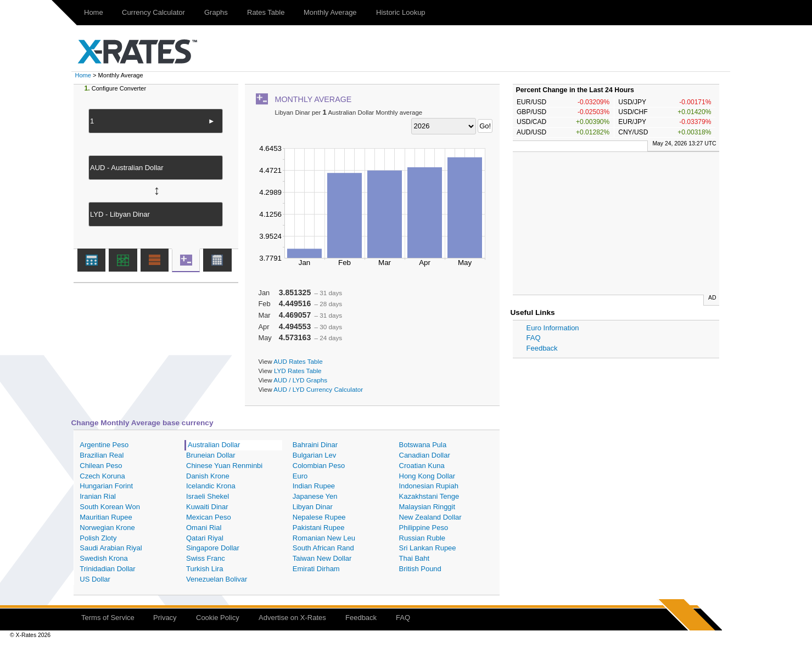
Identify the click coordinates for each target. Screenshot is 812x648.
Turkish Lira (205, 569)
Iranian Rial (98, 496)
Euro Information (553, 328)
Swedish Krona (103, 558)
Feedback (542, 348)
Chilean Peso (101, 466)
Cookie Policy (218, 618)
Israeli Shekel (208, 496)
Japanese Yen (315, 496)
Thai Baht (415, 558)
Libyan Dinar (313, 507)
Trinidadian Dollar (107, 569)
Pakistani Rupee (319, 528)
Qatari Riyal (205, 538)
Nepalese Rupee (319, 517)
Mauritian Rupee (106, 517)
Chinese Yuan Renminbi (224, 466)
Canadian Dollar (425, 455)
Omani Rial (204, 528)
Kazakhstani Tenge (429, 496)
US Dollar (95, 579)
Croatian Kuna (422, 466)
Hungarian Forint (106, 486)
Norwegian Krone (107, 528)
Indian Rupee (314, 486)
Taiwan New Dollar (322, 558)
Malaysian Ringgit (427, 507)
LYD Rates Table (298, 371)
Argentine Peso (104, 445)
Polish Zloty (98, 538)
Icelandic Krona (211, 486)
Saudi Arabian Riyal (111, 548)
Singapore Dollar (213, 548)
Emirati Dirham (316, 569)
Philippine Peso (424, 528)
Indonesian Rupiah (429, 486)
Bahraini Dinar (315, 445)
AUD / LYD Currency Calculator (318, 389)
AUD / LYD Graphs (300, 380)
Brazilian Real (102, 455)
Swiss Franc (206, 558)
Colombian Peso (319, 466)
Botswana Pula (423, 445)
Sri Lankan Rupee (428, 548)
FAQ (534, 338)
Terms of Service (108, 618)
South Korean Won (110, 507)
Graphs (216, 12)
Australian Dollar (214, 445)
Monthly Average (330, 12)
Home (94, 12)
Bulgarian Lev (315, 455)
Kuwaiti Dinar (207, 507)
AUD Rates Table (298, 361)
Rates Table (266, 12)
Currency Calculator (153, 12)
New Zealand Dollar (430, 517)
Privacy (165, 618)
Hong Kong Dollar (427, 476)
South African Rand (323, 548)
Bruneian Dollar (211, 455)
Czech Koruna (102, 476)
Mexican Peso (209, 517)
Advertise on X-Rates (292, 618)
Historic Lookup (401, 12)
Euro (300, 476)
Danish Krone (208, 476)
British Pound (420, 569)
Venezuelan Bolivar (217, 579)
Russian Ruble (422, 538)
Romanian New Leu (324, 538)
